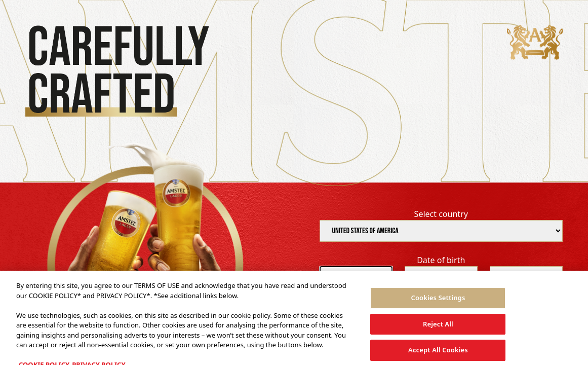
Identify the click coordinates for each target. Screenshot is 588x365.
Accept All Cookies (438, 353)
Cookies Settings (438, 301)
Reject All (438, 327)
